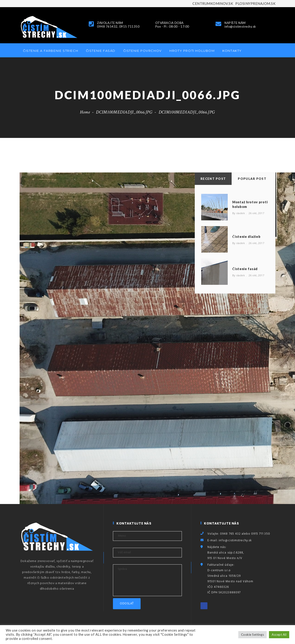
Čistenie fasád (101, 51)
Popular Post (252, 179)
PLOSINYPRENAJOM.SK (255, 3)
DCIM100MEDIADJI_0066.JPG (124, 112)
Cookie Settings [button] (252, 635)
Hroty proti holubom (192, 51)
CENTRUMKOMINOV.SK (213, 3)
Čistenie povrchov (143, 51)
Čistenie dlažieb (246, 237)
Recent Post (213, 179)
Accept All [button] (279, 635)
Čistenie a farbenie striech (51, 51)
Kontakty (232, 51)
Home (85, 112)
